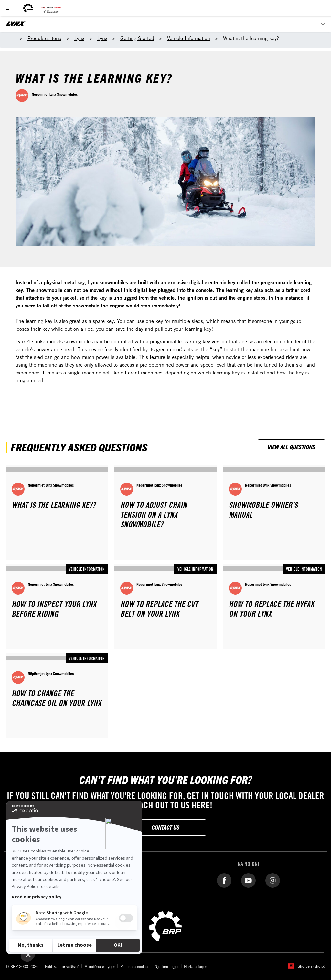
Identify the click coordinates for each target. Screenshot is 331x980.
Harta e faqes (195, 966)
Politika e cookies (135, 966)
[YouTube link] (248, 880)
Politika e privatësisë (62, 966)
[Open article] (57, 512)
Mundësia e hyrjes (100, 966)
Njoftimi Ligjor (167, 966)
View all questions (291, 447)
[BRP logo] (28, 8)
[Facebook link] (224, 880)
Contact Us (165, 827)
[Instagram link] (273, 880)
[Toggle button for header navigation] (9, 8)
